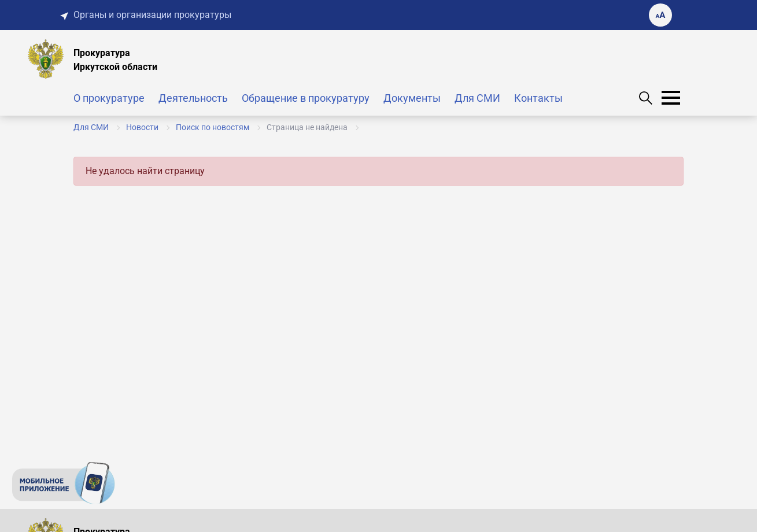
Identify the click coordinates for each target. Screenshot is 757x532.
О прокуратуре (109, 98)
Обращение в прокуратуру (306, 98)
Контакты (538, 98)
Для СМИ (477, 98)
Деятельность (193, 98)
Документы (412, 98)
